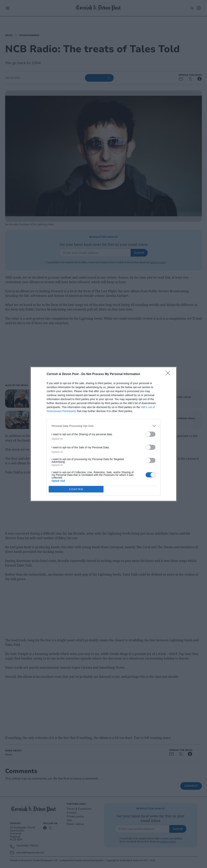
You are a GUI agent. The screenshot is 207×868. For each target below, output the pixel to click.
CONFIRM (76, 489)
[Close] (169, 374)
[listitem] (103, 426)
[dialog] (103, 434)
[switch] (151, 434)
